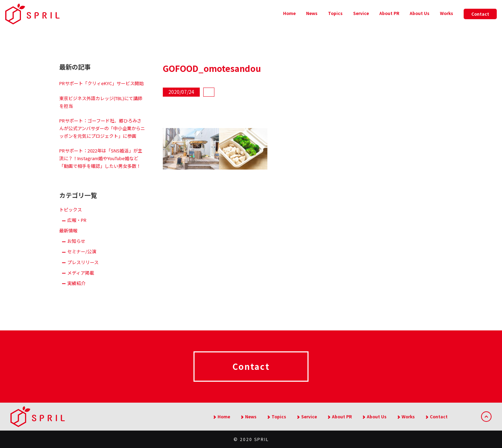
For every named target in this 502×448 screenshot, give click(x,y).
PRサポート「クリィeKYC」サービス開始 (101, 83)
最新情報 (68, 230)
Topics (335, 13)
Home (289, 13)
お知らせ (76, 241)
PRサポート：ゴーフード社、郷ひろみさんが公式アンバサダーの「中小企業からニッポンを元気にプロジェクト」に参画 (102, 128)
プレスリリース (83, 262)
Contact (480, 14)
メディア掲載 (81, 273)
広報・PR (77, 220)
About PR (389, 13)
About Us (420, 13)
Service (361, 13)
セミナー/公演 (82, 251)
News (312, 13)
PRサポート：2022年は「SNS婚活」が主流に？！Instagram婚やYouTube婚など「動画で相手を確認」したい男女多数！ (101, 158)
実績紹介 (76, 283)
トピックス (71, 210)
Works (447, 13)
